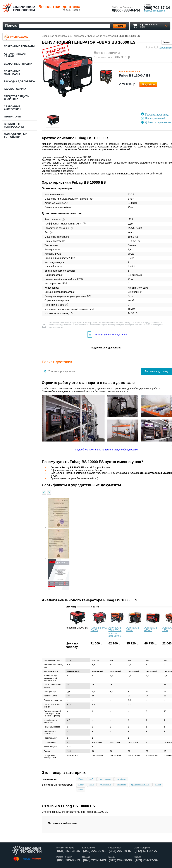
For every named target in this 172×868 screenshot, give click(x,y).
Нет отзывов (166, 47)
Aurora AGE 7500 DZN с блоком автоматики (115, 632)
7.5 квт (158, 785)
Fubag (81, 779)
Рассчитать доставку (157, 114)
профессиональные (140, 785)
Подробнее (148, 84)
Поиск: (11, 25)
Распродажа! (19, 37)
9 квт (81, 789)
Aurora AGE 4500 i (133, 629)
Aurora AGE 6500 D (151, 629)
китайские (121, 779)
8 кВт (92, 779)
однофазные (105, 779)
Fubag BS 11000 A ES (135, 75)
